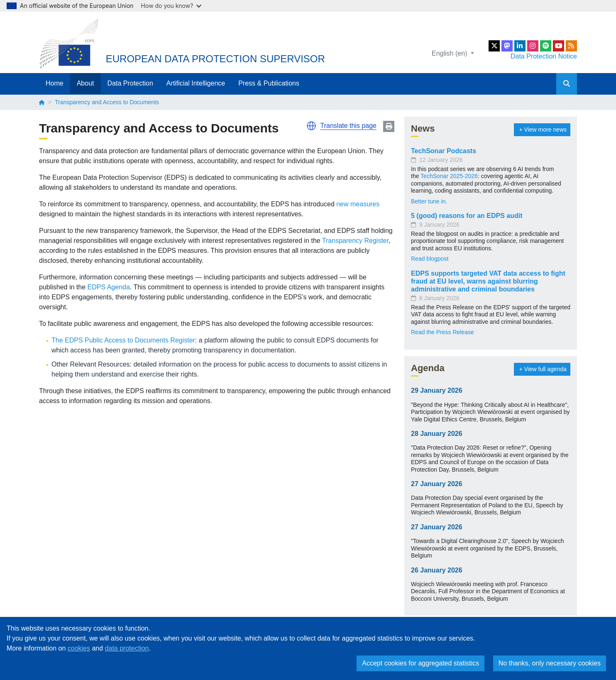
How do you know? (171, 6)
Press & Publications (269, 83)
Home (55, 83)
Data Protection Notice (544, 56)
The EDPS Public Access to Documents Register (123, 340)
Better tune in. (429, 201)
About (86, 83)
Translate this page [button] (348, 126)
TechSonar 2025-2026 (449, 176)
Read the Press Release (442, 332)
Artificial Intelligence (196, 83)
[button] (311, 126)
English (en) (450, 53)
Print (389, 126)
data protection (127, 648)
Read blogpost (430, 259)
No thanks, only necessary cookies (550, 663)
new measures (358, 204)
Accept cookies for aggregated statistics (420, 663)
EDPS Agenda (109, 287)
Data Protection (130, 83)
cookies (79, 648)
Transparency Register (355, 241)
